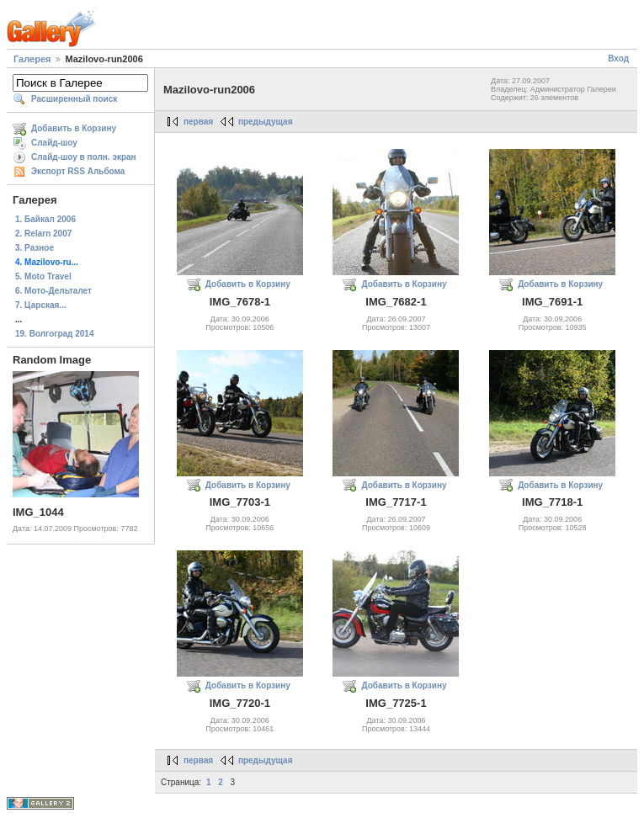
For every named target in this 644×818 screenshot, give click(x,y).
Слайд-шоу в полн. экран (84, 157)
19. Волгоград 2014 (54, 334)
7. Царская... (41, 305)
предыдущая (266, 122)
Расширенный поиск (74, 99)
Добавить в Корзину (74, 128)
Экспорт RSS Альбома (78, 171)
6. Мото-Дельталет (53, 291)
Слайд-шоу (54, 143)
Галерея (32, 59)
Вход (618, 58)
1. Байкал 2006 (45, 219)
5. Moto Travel (43, 276)
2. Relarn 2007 (43, 234)
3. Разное (35, 248)
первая (198, 122)
